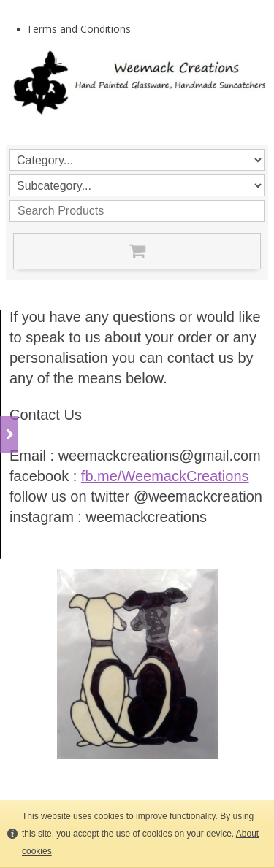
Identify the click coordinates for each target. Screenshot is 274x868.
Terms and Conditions (79, 29)
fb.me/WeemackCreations (165, 476)
